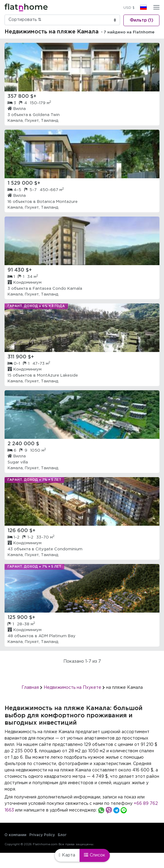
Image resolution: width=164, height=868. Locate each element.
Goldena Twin (46, 115)
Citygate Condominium (59, 549)
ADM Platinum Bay (57, 636)
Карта (67, 855)
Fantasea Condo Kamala (57, 289)
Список (95, 855)
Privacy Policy (42, 835)
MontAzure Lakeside (57, 376)
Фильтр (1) (142, 20)
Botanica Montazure (57, 202)
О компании (15, 835)
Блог (62, 835)
